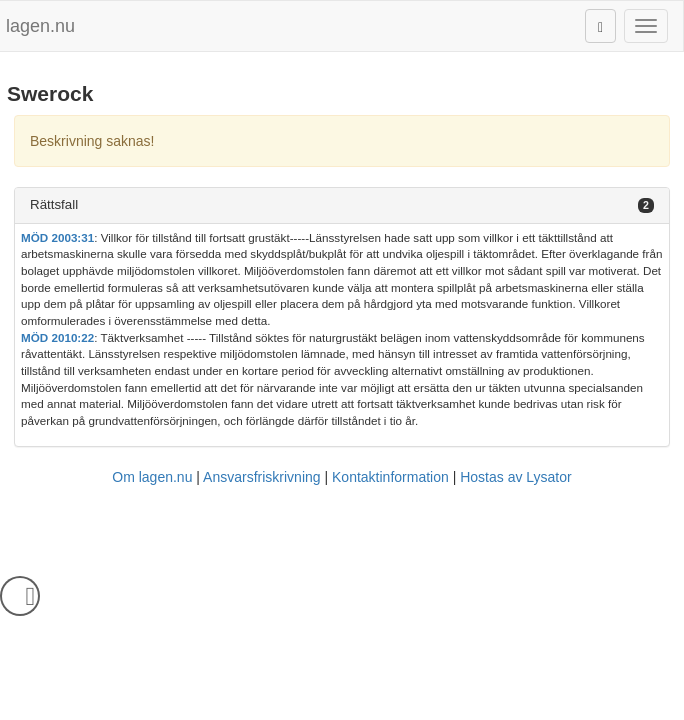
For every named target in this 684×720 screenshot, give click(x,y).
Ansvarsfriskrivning (261, 477)
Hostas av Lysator (516, 477)
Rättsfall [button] (54, 204)
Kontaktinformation (390, 477)
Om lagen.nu (152, 477)
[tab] (342, 205)
